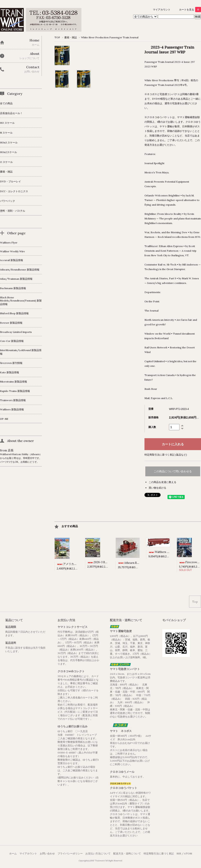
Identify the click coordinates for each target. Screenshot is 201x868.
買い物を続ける (157, 488)
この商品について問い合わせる (173, 471)
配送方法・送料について (127, 853)
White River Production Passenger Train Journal (110, 37)
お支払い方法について (98, 853)
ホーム (13, 853)
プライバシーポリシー (70, 853)
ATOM (188, 853)
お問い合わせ (47, 853)
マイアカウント (162, 10)
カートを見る (190, 10)
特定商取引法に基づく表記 (159, 853)
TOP (57, 37)
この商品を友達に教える (162, 482)
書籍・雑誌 (71, 37)
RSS (179, 853)
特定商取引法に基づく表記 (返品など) (166, 455)
